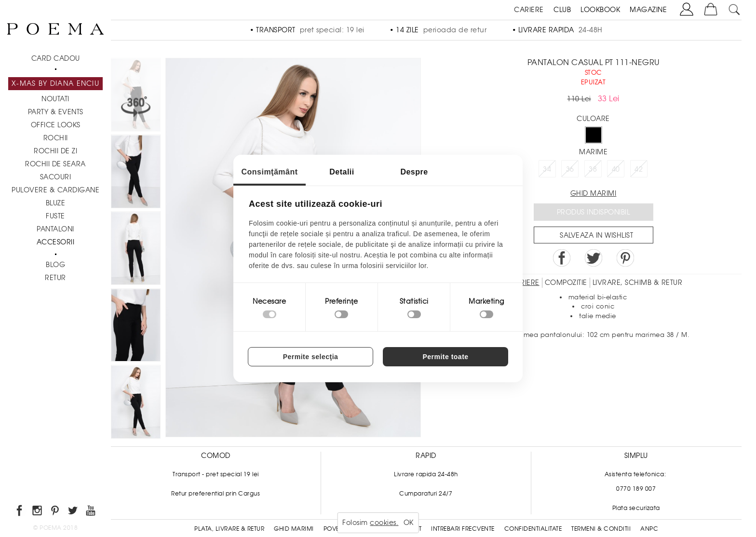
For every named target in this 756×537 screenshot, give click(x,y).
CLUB (562, 10)
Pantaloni (55, 229)
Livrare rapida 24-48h (426, 474)
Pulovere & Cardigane (55, 190)
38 (593, 169)
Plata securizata (636, 508)
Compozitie (566, 282)
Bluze (56, 203)
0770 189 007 (636, 489)
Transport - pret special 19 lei (216, 474)
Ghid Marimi (294, 529)
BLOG (55, 265)
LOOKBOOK (600, 10)
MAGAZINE (648, 10)
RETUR (55, 278)
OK (409, 523)
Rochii (56, 138)
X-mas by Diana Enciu (55, 83)
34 (547, 169)
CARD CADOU (56, 58)
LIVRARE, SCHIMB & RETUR (638, 282)
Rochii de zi (55, 151)
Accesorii (56, 242)
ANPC (649, 529)
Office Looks (56, 125)
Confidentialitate (533, 529)
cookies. (384, 523)
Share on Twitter (594, 258)
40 (616, 169)
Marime (593, 152)
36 (570, 169)
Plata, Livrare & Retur (229, 529)
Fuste (55, 216)
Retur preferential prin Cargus (216, 494)
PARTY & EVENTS (56, 112)
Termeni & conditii (601, 529)
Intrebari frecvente (463, 529)
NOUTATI (55, 99)
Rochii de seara (55, 164)
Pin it (625, 258)
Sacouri (56, 177)
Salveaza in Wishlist (596, 235)
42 (639, 169)
